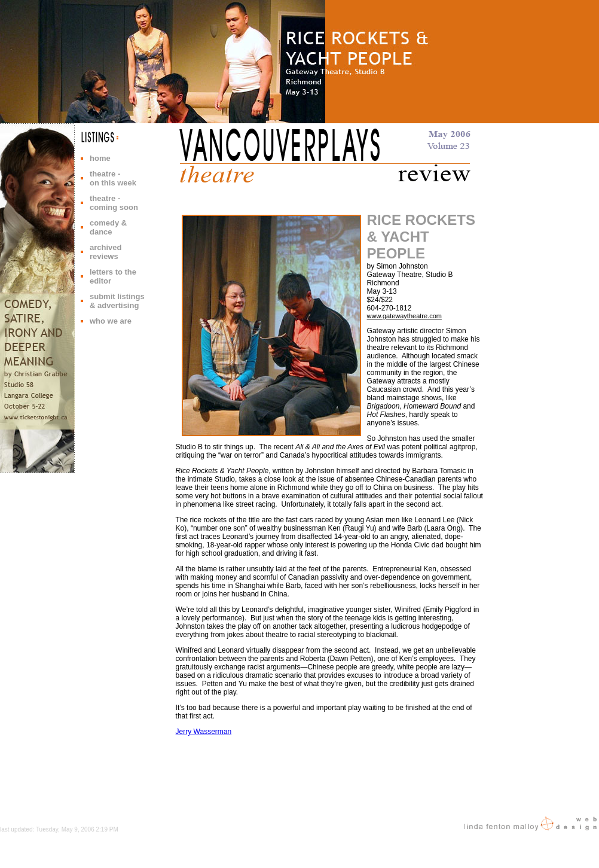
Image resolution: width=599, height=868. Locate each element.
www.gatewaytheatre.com (404, 316)
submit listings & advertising (117, 301)
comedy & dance (108, 227)
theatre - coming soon (114, 203)
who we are (111, 321)
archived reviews (106, 252)
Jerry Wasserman (204, 732)
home (100, 158)
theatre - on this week (113, 178)
